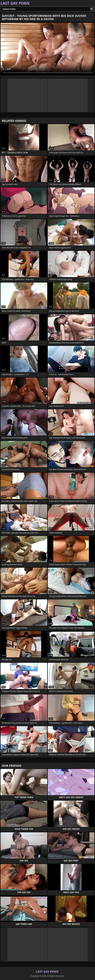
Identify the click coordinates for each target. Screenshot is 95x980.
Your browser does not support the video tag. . (48, 49)
